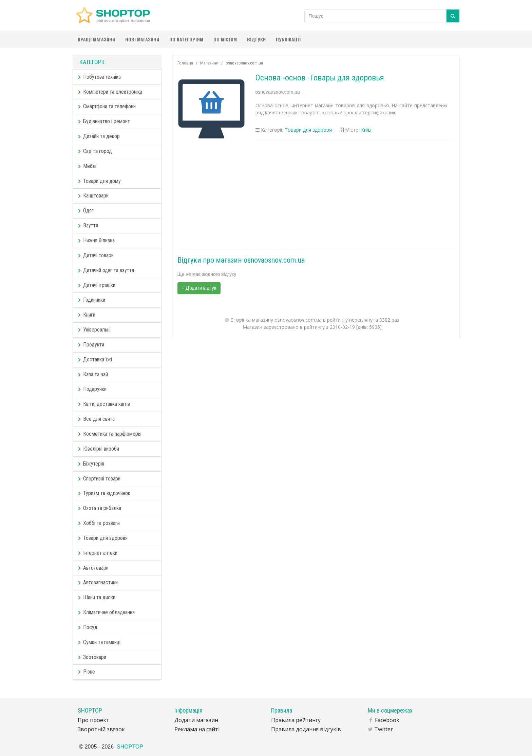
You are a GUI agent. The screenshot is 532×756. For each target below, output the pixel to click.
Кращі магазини (96, 39)
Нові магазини (142, 39)
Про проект (93, 720)
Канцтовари (93, 196)
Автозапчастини (98, 582)
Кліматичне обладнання (106, 612)
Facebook (387, 720)
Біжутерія (91, 464)
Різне (87, 672)
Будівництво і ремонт (104, 121)
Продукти (91, 345)
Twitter (384, 729)
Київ (366, 130)
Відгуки (256, 39)
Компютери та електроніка (110, 92)
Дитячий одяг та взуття (106, 270)
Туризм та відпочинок (104, 493)
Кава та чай (93, 374)
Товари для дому (99, 181)
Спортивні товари (99, 479)
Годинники (92, 300)
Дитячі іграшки (97, 285)
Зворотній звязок (101, 729)
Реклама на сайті (197, 729)
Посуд (88, 627)
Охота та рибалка (100, 508)
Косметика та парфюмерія (110, 434)
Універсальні (94, 330)
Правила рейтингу (296, 720)
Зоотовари (92, 657)
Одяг (86, 211)
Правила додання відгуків (306, 729)
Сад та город (95, 151)
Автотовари (93, 568)
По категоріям (186, 39)
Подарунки (92, 389)
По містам (225, 39)
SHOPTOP (130, 747)
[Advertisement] (316, 195)
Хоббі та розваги (99, 523)
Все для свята (96, 419)
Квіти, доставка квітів (104, 404)
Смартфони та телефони (107, 106)
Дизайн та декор (99, 136)
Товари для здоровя (103, 538)
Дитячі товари (96, 255)
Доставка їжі (95, 360)
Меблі (87, 166)
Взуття (88, 225)
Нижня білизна (96, 240)
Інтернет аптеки (98, 553)
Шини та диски (97, 597)
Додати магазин (196, 720)
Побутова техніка (99, 77)
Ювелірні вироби (99, 449)
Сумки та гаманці (99, 642)
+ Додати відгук (199, 288)
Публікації (288, 39)
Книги (87, 315)
